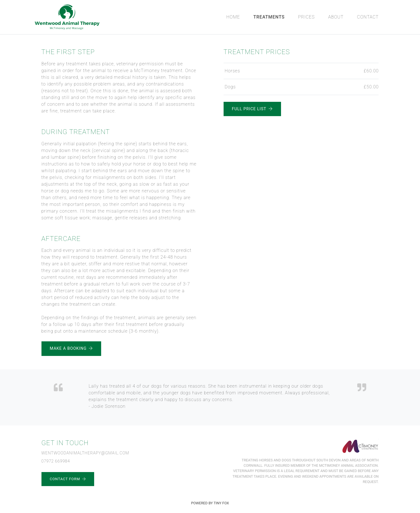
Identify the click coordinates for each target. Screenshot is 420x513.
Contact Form (68, 479)
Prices (306, 17)
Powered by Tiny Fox (210, 503)
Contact (368, 17)
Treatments (269, 17)
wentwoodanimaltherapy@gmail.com (85, 453)
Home (233, 17)
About (336, 17)
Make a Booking (71, 348)
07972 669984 (56, 461)
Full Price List (252, 109)
